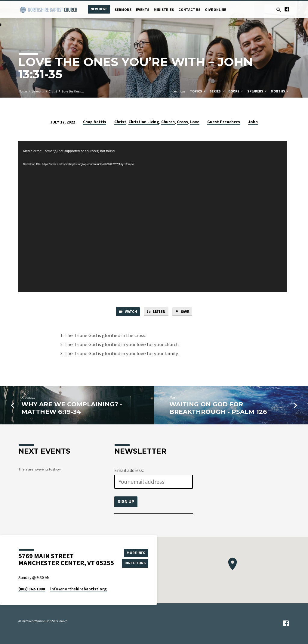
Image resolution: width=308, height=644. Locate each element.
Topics (198, 91)
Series (217, 91)
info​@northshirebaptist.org (79, 589)
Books (236, 91)
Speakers (257, 91)
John (253, 122)
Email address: (129, 470)
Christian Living (144, 122)
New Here (99, 9)
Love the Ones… (73, 91)
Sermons (123, 9)
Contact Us (189, 9)
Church (168, 122)
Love (195, 122)
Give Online (216, 9)
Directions (135, 563)
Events (143, 9)
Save (183, 312)
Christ (53, 91)
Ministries (164, 9)
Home (23, 91)
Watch (127, 312)
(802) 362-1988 (32, 589)
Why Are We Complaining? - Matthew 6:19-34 (72, 408)
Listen (156, 312)
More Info (135, 553)
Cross (182, 122)
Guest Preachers (224, 122)
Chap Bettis (95, 122)
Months (280, 91)
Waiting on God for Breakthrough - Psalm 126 (218, 408)
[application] (152, 217)
